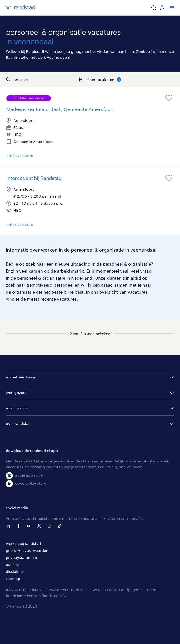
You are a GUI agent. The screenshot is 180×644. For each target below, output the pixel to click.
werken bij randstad (23, 543)
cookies (13, 564)
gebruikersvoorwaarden (27, 550)
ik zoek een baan (21, 377)
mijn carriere (17, 408)
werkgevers (16, 392)
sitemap (13, 578)
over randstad (18, 423)
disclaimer (15, 571)
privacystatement (22, 557)
